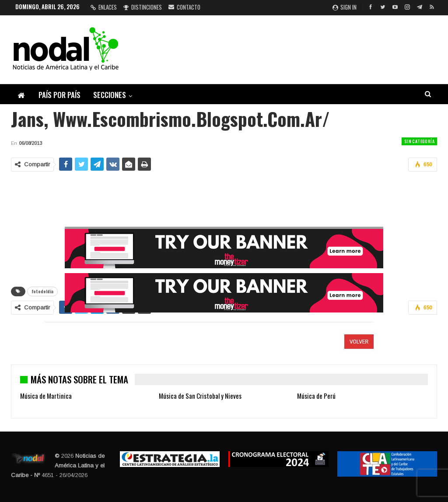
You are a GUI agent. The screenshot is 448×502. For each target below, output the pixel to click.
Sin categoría (419, 141)
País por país (59, 95)
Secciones (110, 95)
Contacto (184, 7)
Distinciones (143, 7)
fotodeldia (42, 291)
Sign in (345, 7)
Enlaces (104, 7)
